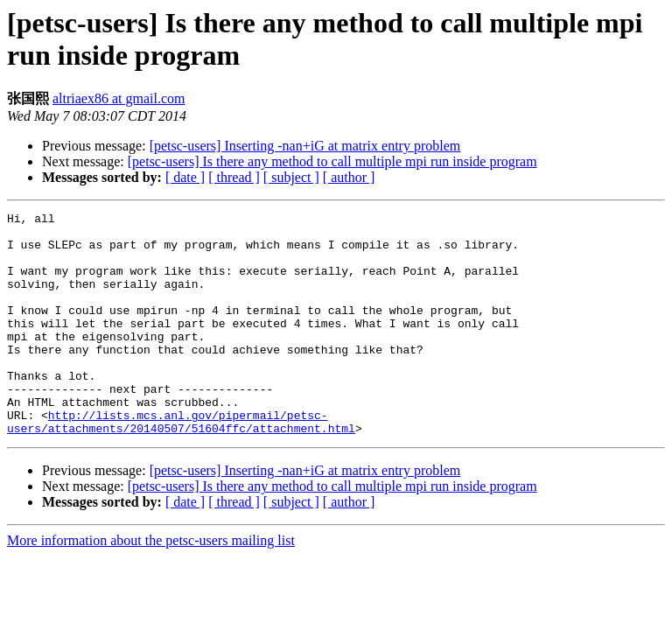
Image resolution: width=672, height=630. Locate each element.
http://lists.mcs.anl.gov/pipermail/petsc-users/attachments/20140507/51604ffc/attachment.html (181, 465)
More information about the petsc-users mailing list (151, 585)
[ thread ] (234, 177)
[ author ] (349, 177)
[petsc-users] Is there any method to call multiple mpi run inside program (332, 161)
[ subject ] (291, 177)
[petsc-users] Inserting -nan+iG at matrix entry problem (305, 146)
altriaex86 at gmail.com (119, 98)
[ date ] (185, 177)
